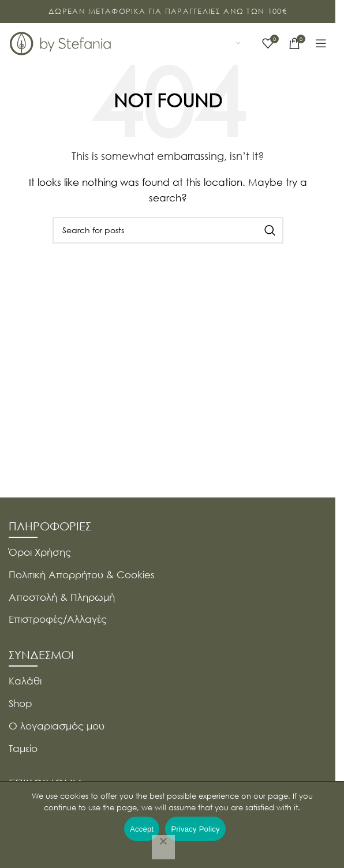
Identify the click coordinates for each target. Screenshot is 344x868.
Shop (20, 703)
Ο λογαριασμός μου (57, 726)
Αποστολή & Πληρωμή (62, 597)
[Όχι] (163, 847)
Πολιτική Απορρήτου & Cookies (82, 575)
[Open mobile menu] (321, 43)
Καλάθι (25, 681)
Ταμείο (23, 748)
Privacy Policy (195, 829)
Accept (142, 829)
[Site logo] (61, 42)
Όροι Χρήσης (40, 552)
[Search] (168, 230)
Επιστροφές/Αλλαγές (58, 619)
